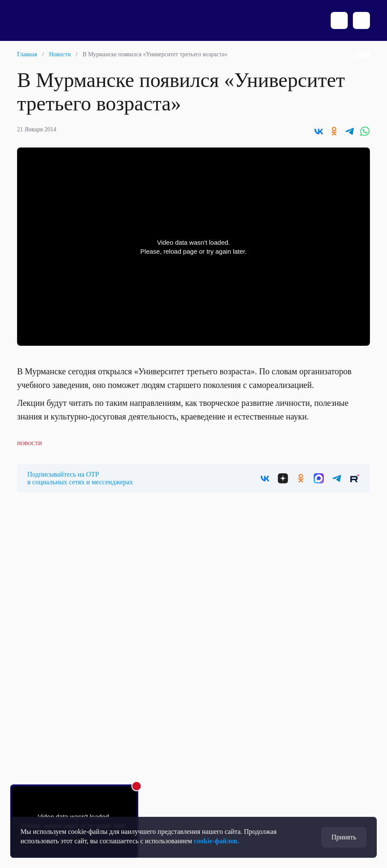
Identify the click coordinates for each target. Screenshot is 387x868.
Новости (60, 54)
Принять (344, 837)
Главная (27, 54)
